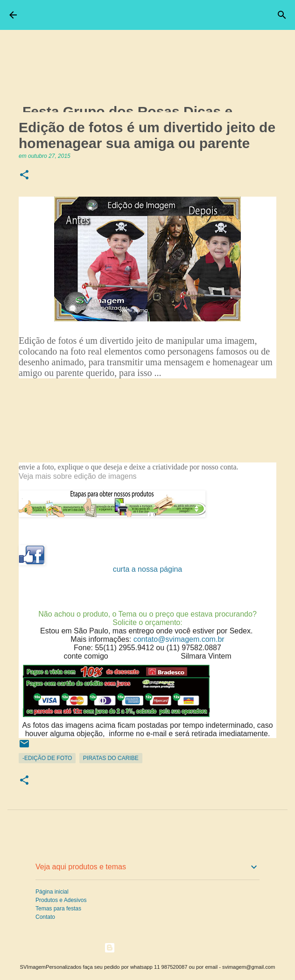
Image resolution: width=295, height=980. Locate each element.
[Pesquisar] (282, 15)
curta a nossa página (148, 569)
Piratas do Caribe (111, 758)
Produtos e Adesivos (61, 900)
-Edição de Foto (47, 758)
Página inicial (52, 892)
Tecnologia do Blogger (148, 948)
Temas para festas (58, 909)
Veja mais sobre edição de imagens (79, 476)
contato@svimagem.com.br (179, 639)
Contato (45, 917)
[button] (24, 175)
